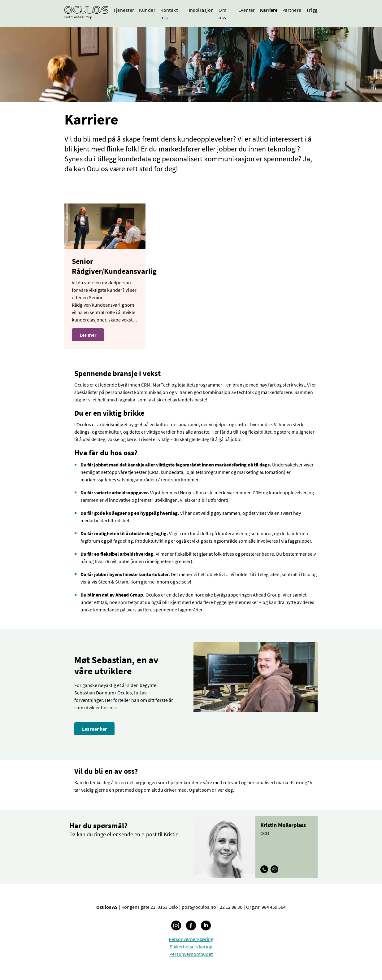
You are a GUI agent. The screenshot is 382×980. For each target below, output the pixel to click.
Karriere (269, 10)
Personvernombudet (191, 954)
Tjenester (124, 10)
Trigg (312, 10)
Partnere (292, 10)
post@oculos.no (199, 907)
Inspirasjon (201, 10)
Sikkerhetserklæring (191, 947)
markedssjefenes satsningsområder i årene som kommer (139, 479)
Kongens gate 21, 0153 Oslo (150, 907)
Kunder (147, 10)
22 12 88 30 (231, 907)
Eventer (247, 10)
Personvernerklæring (191, 939)
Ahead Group (267, 595)
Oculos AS (107, 907)
